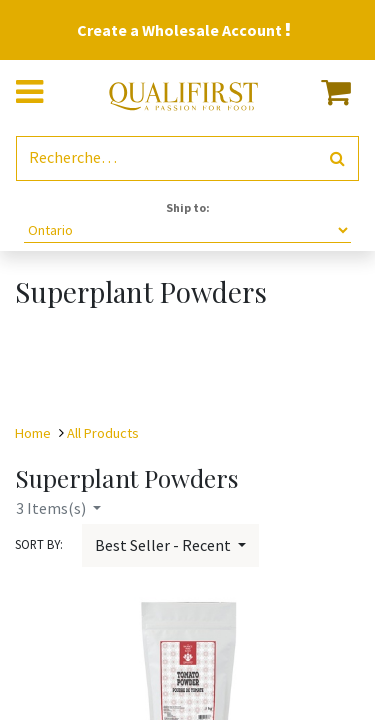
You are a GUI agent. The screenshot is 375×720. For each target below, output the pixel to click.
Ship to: (188, 207)
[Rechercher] (337, 158)
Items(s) (52, 508)
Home (33, 433)
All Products (103, 433)
